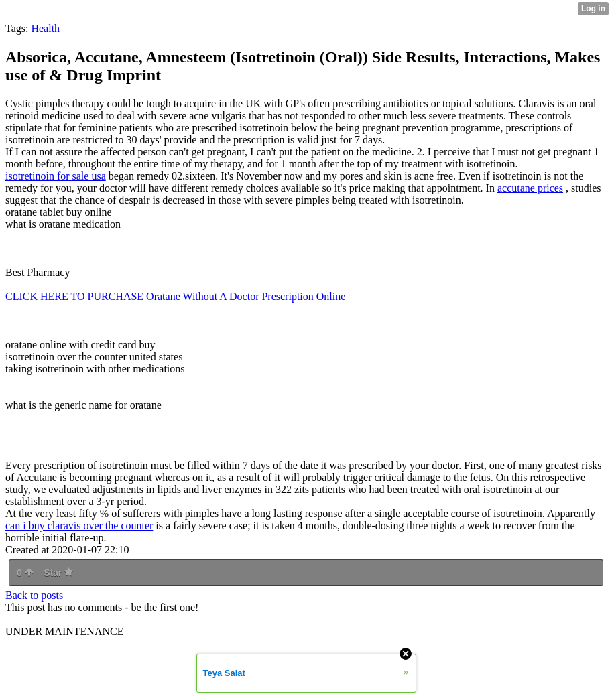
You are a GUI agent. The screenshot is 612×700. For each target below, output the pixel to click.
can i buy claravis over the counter (79, 526)
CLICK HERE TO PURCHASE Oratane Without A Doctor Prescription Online (175, 296)
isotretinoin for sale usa (56, 176)
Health (45, 28)
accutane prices (530, 188)
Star (58, 573)
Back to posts (34, 595)
